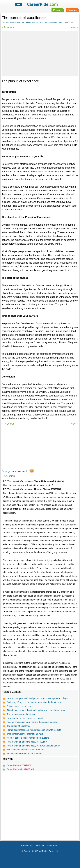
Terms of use (27, 846)
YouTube (40, 846)
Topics (4, 22)
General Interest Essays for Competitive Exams (44, 22)
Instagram (52, 846)
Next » (75, 27)
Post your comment (14, 471)
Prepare (58, 10)
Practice (72, 10)
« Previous (8, 27)
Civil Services (16, 22)
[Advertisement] (40, 53)
